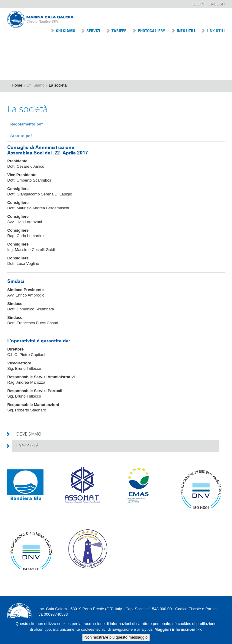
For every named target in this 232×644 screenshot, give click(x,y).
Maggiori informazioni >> (177, 631)
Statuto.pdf (21, 136)
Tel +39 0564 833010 (108, 620)
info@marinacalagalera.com (62, 620)
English (217, 4)
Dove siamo (26, 434)
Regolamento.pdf (26, 124)
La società (25, 446)
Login (198, 4)
